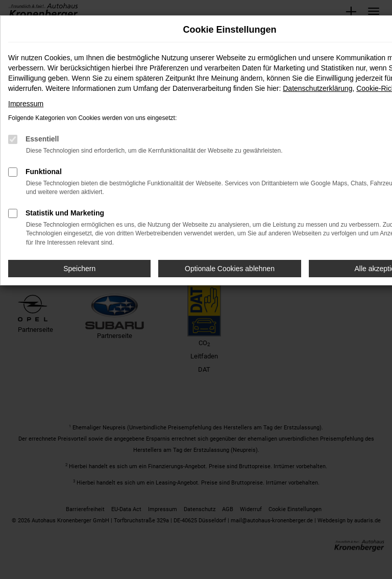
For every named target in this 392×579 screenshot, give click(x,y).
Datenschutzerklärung (317, 88)
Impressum (26, 104)
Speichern (79, 269)
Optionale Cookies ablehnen (230, 269)
